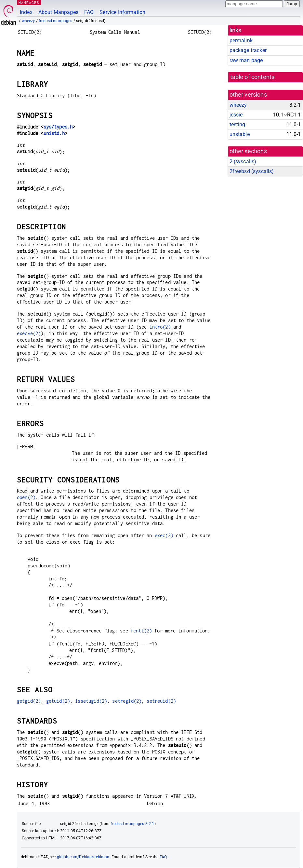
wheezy (28, 21)
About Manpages (58, 12)
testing (237, 124)
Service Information (122, 12)
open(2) (26, 497)
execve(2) (29, 333)
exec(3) (164, 535)
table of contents (252, 77)
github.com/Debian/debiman (83, 857)
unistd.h (54, 133)
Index (26, 12)
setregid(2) (127, 701)
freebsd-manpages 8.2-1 (132, 824)
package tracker (248, 50)
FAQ (89, 12)
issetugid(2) (91, 701)
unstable (240, 134)
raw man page (246, 60)
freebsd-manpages (55, 21)
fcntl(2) (141, 631)
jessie (236, 115)
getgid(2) (29, 701)
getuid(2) (58, 701)
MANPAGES (29, 2)
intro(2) (160, 327)
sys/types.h (58, 127)
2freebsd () (252, 171)
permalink (241, 41)
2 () (243, 162)
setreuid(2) (161, 701)
